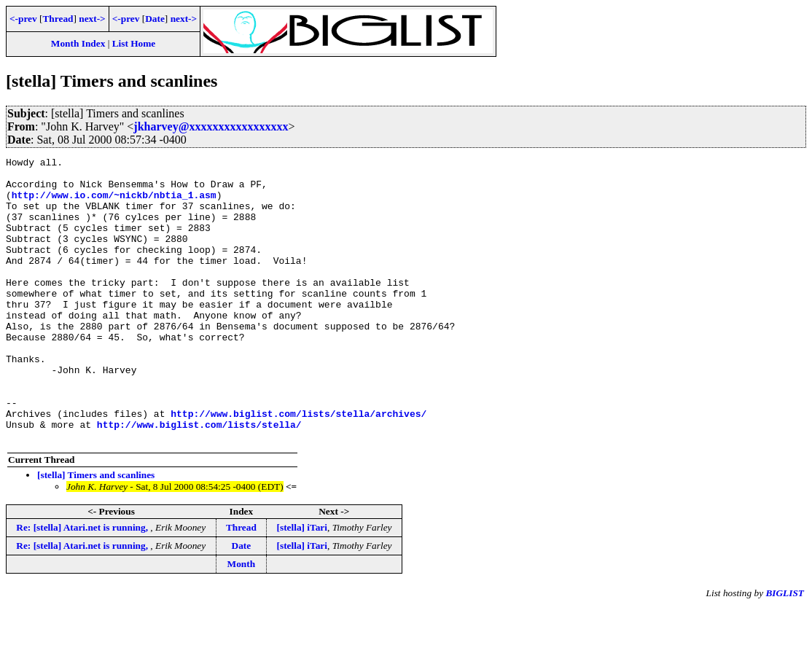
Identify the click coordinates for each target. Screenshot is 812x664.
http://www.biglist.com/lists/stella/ (199, 479)
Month (242, 621)
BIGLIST (785, 650)
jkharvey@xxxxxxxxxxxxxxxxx (211, 126)
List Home (134, 43)
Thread (58, 19)
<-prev (23, 19)
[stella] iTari (302, 584)
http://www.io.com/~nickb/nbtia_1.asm (114, 203)
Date (155, 19)
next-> (92, 19)
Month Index (78, 43)
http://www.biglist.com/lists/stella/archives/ (298, 466)
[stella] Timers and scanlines (96, 532)
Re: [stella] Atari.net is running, (83, 584)
